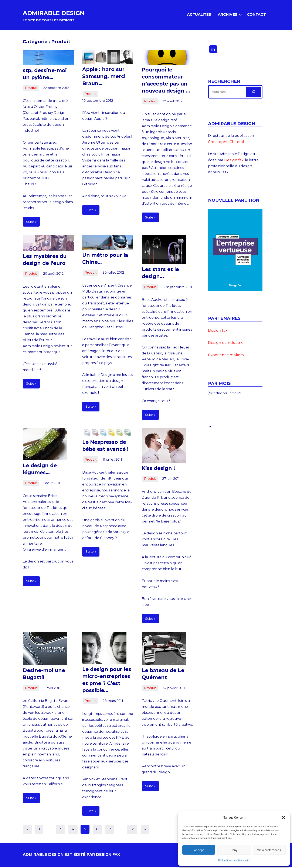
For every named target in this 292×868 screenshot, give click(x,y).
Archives (229, 15)
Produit (31, 89)
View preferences (269, 850)
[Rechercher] (253, 93)
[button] (283, 817)
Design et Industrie (226, 344)
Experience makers (226, 356)
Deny (234, 850)
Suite (30, 223)
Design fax (234, 161)
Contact (256, 15)
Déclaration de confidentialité (234, 860)
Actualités (199, 15)
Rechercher (224, 83)
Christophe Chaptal (226, 143)
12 (132, 830)
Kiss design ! (157, 470)
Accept (199, 850)
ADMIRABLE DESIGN (69, 13)
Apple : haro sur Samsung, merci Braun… (102, 78)
